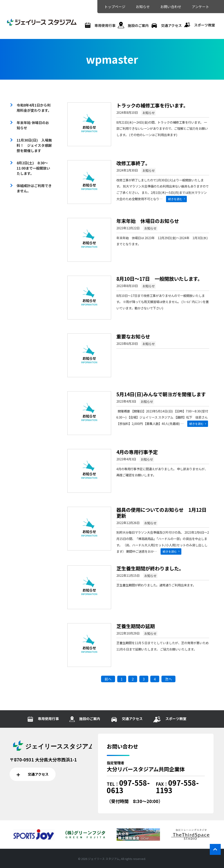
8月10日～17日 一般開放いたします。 (159, 279)
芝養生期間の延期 (136, 626)
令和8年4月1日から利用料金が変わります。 (34, 108)
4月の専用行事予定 (137, 452)
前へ (108, 679)
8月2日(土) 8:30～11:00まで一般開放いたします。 (33, 168)
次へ (168, 679)
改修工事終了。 (133, 163)
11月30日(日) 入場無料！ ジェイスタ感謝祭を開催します (34, 145)
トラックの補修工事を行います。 (152, 105)
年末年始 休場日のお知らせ (148, 221)
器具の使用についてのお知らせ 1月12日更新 (161, 513)
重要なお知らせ (133, 336)
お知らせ (149, 113)
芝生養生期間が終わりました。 (150, 568)
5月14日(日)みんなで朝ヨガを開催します (161, 394)
